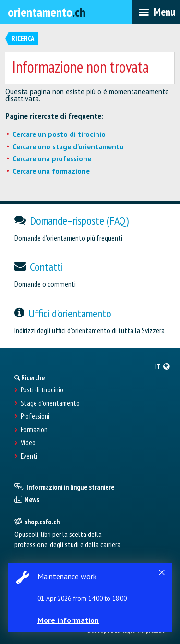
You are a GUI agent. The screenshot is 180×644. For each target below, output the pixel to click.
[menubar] (156, 12)
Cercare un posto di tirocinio (59, 134)
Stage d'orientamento (50, 403)
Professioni (35, 416)
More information (68, 620)
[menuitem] (163, 366)
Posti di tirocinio (42, 390)
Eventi (29, 456)
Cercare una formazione (51, 171)
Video (28, 443)
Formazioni (35, 430)
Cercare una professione (52, 159)
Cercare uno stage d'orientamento (68, 147)
